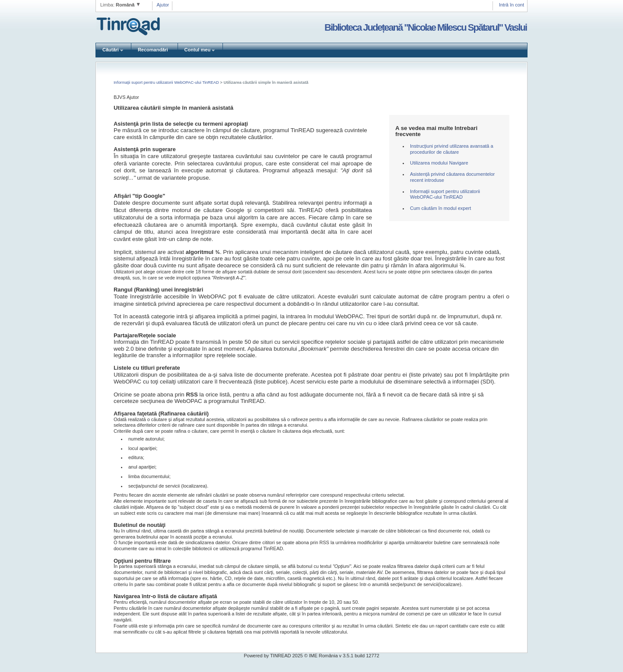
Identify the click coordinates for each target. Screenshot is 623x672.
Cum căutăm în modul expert (440, 208)
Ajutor (163, 5)
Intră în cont (512, 5)
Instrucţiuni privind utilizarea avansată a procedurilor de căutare (452, 149)
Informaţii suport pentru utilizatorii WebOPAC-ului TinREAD (167, 82)
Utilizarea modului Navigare (439, 163)
